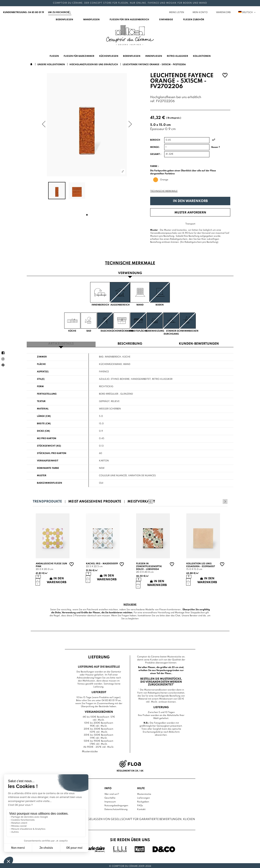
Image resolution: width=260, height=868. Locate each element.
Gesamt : (156, 154)
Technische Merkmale (164, 191)
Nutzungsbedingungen (116, 804)
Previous (220, 500)
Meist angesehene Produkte (95, 501)
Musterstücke (144, 793)
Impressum (110, 801)
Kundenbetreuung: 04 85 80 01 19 (23, 12)
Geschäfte (110, 797)
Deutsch (247, 12)
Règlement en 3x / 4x (130, 770)
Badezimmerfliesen (49, 482)
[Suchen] (60, 12)
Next (225, 500)
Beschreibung (130, 343)
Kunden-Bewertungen (199, 343)
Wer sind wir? (112, 793)
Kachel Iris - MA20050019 (102, 563)
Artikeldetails (61, 343)
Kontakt (141, 808)
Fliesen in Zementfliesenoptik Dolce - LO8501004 (149, 565)
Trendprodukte (47, 501)
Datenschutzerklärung (116, 808)
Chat (178, 615)
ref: (153, 101)
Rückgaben (143, 801)
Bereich (155, 140)
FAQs (140, 804)
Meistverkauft (141, 501)
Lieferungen (143, 797)
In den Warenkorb (190, 201)
